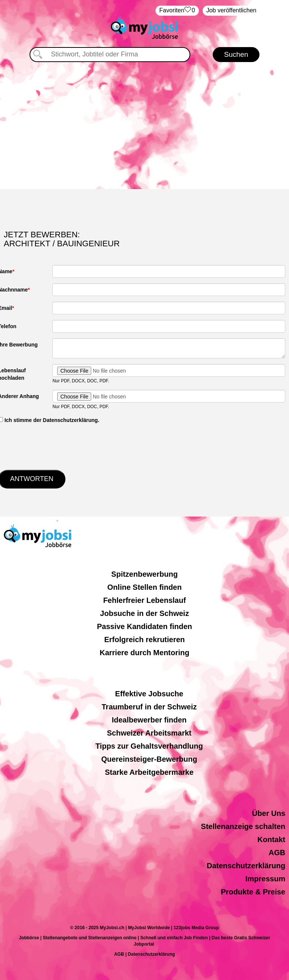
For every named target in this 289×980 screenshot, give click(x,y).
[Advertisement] (145, 126)
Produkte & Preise (253, 892)
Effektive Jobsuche (149, 694)
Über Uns (269, 813)
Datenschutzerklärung (246, 866)
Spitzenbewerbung (145, 574)
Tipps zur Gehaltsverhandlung (149, 746)
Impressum (265, 879)
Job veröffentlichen (231, 10)
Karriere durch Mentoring (144, 653)
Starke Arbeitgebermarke (149, 772)
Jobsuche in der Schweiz (145, 613)
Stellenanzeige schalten (243, 826)
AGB (277, 853)
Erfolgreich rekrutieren (145, 640)
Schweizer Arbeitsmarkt (149, 733)
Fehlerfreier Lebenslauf (144, 600)
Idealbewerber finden (149, 720)
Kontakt (271, 839)
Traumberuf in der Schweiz (149, 707)
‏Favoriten (177, 11)
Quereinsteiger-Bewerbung (149, 759)
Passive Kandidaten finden (144, 626)
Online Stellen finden (144, 587)
